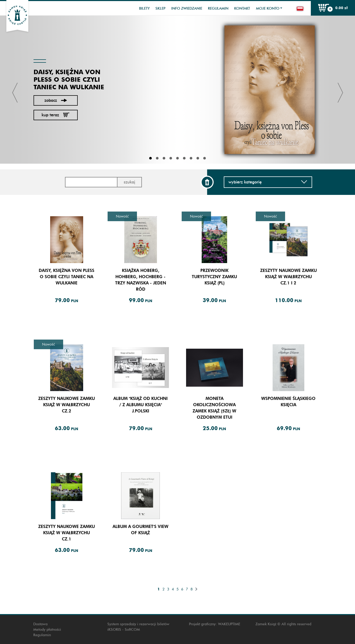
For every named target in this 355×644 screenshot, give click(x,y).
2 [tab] (157, 158)
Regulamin (218, 8)
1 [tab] (150, 158)
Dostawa (40, 624)
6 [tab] (184, 158)
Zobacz (56, 100)
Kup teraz (55, 115)
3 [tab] (164, 158)
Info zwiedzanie (187, 8)
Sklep (160, 8)
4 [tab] (171, 158)
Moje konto (268, 8)
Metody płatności (47, 630)
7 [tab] (191, 158)
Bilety (144, 8)
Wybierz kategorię (268, 182)
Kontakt (242, 8)
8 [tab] (198, 158)
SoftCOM (132, 630)
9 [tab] (205, 158)
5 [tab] (177, 158)
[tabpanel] (177, 90)
